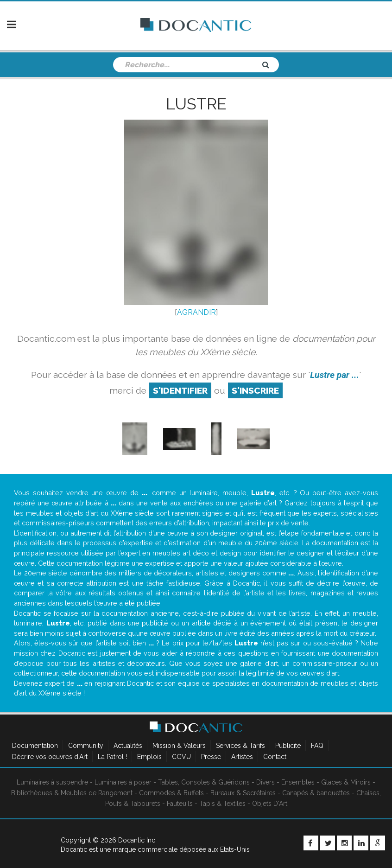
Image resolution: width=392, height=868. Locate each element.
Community (86, 746)
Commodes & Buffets (171, 793)
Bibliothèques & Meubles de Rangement (72, 793)
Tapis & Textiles (222, 804)
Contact (275, 757)
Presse (211, 757)
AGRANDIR (196, 312)
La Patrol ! (112, 757)
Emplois (149, 757)
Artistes (242, 757)
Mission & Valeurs (179, 746)
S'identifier (180, 390)
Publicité (288, 746)
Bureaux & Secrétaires (243, 793)
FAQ (317, 746)
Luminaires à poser (123, 782)
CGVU (181, 757)
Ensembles (298, 782)
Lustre (196, 104)
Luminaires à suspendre (52, 782)
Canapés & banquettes (316, 793)
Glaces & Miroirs (346, 782)
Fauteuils (180, 804)
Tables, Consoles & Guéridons (204, 782)
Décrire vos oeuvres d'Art (50, 757)
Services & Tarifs (240, 746)
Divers (266, 782)
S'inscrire (255, 390)
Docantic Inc (137, 840)
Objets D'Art (270, 804)
